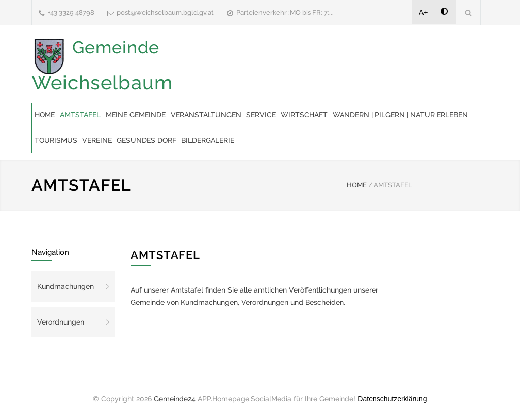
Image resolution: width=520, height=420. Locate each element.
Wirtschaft (304, 115)
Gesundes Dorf (147, 140)
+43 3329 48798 (71, 12)
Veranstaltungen (206, 115)
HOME (357, 185)
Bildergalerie (208, 140)
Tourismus (56, 140)
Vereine (97, 140)
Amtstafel (80, 115)
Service (261, 115)
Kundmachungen (66, 286)
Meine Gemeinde (136, 115)
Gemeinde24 (175, 399)
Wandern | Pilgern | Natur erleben (400, 115)
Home (45, 115)
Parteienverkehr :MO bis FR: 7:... (285, 12)
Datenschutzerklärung (392, 399)
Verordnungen (61, 322)
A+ (424, 12)
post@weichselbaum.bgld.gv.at (165, 12)
